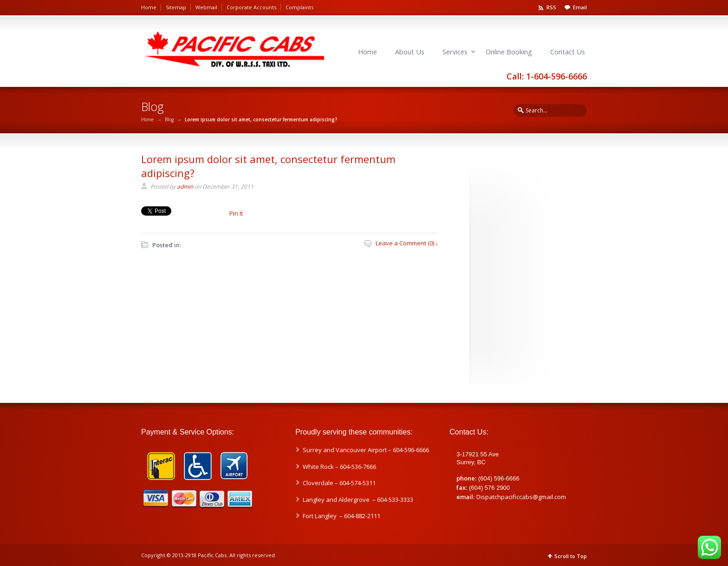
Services (455, 52)
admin (185, 187)
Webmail (206, 7)
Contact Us (568, 52)
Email (580, 7)
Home (149, 7)
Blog (169, 119)
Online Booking (509, 52)
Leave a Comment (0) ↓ (407, 243)
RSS (551, 7)
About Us (410, 52)
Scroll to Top (571, 556)
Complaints (299, 7)
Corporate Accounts (251, 7)
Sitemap (176, 7)
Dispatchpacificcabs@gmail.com (521, 497)
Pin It (236, 213)
